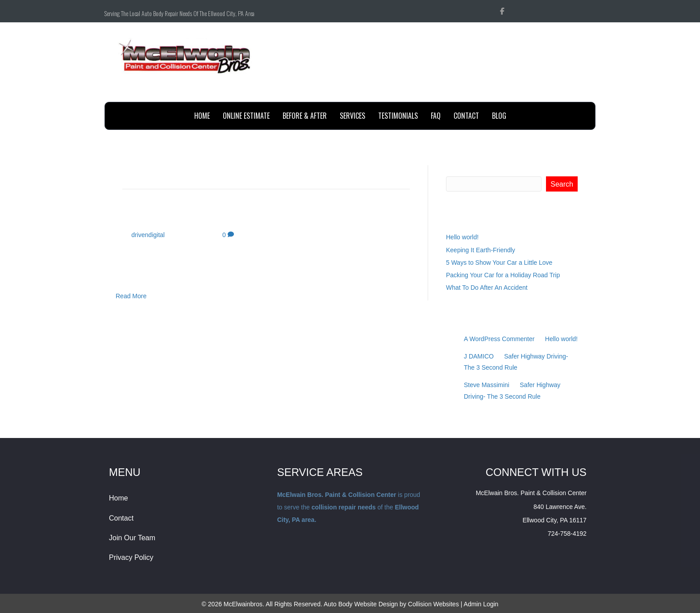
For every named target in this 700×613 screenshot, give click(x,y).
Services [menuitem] (352, 116)
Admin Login (481, 604)
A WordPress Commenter (499, 339)
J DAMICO (479, 356)
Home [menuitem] (202, 116)
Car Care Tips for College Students (226, 216)
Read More (131, 296)
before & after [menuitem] (305, 116)
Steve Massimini (487, 385)
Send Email (571, 92)
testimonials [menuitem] (398, 116)
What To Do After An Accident (487, 288)
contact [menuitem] (466, 116)
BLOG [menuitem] (499, 116)
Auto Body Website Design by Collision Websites (391, 604)
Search (456, 170)
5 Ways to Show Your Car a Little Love (499, 263)
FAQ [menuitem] (436, 116)
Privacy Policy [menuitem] (131, 557)
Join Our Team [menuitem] (132, 538)
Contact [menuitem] (121, 518)
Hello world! (462, 237)
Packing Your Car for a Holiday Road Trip (503, 275)
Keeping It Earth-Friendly (481, 250)
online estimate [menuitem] (246, 116)
